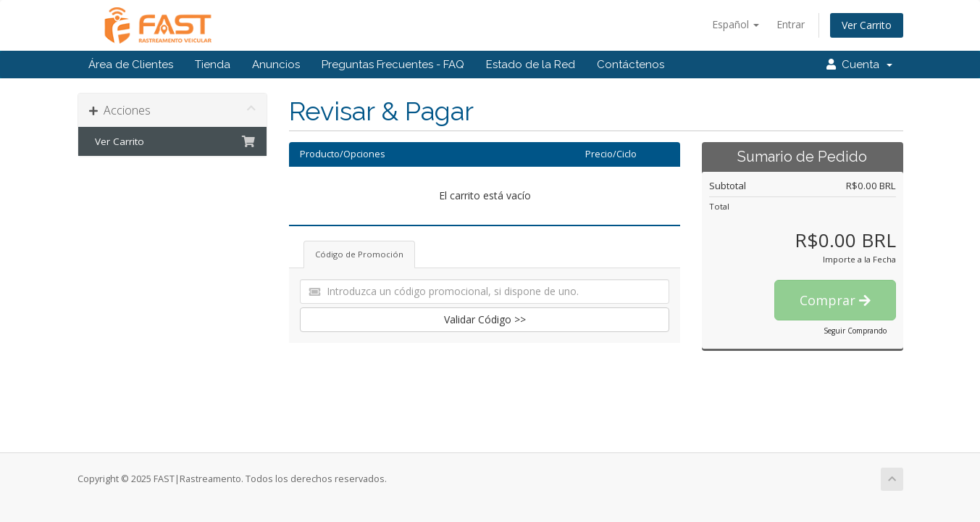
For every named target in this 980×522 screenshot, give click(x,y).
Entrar (791, 24)
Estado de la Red (531, 65)
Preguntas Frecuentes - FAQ (393, 65)
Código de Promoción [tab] (359, 254)
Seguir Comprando (855, 331)
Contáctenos (631, 65)
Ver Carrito (867, 25)
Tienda (213, 65)
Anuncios (276, 65)
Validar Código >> (485, 319)
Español (736, 24)
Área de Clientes (131, 65)
